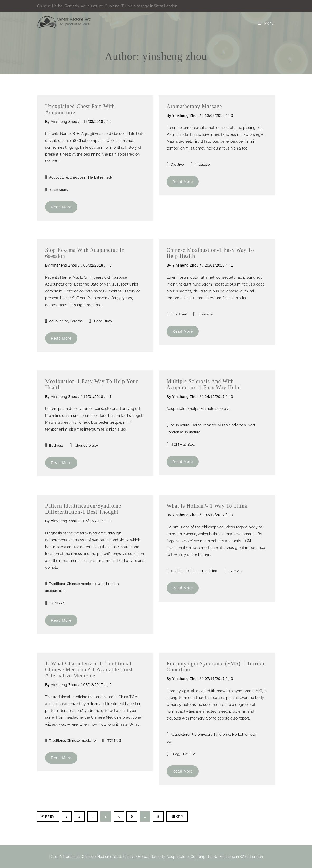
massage (203, 164)
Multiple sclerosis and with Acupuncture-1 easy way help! (204, 384)
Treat (183, 314)
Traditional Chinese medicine (72, 584)
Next (177, 816)
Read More (61, 207)
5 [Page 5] (119, 816)
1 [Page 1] (67, 816)
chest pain (78, 177)
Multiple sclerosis (232, 425)
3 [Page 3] (93, 816)
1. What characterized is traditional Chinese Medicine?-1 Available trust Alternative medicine (89, 669)
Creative (177, 164)
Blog (191, 444)
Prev (48, 816)
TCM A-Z (179, 444)
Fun (174, 314)
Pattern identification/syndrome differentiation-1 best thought (83, 509)
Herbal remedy (100, 177)
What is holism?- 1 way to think (207, 506)
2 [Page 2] (79, 816)
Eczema (76, 321)
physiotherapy (86, 445)
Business (56, 445)
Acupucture (59, 177)
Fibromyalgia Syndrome (211, 734)
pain (170, 742)
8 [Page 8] (158, 816)
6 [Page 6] (132, 816)
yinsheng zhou (64, 122)
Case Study (59, 190)
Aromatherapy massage (194, 106)
